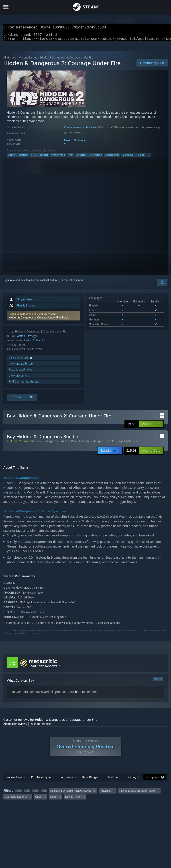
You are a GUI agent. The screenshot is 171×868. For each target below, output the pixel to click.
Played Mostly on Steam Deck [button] (137, 793)
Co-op (141, 157)
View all (158, 682)
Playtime (112, 780)
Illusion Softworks (75, 143)
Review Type (14, 780)
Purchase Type (41, 780)
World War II (58, 157)
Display (131, 780)
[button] (44, 318)
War (71, 157)
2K (66, 147)
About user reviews (15, 726)
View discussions (19, 378)
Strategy (23, 157)
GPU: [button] (53, 800)
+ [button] (149, 157)
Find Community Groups (24, 384)
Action (12, 157)
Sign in (8, 283)
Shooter (81, 157)
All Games (10, 60)
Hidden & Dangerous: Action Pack (54, 444)
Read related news (20, 372)
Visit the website (21, 360)
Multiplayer (128, 157)
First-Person (95, 157)
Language (66, 780)
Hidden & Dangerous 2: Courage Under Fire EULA (39, 320)
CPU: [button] (38, 800)
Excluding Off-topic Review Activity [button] (71, 793)
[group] (85, 797)
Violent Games (28, 60)
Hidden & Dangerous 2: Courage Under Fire (109, 444)
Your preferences (41, 726)
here (78, 695)
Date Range (90, 780)
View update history (21, 366)
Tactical (44, 157)
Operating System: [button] (15, 800)
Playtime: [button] (105, 793)
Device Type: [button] (73, 800)
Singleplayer (112, 157)
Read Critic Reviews (43, 669)
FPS (34, 157)
